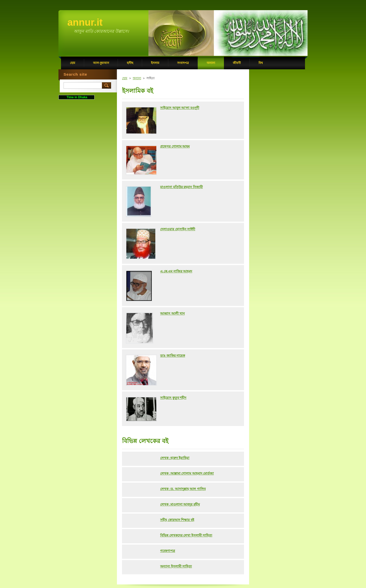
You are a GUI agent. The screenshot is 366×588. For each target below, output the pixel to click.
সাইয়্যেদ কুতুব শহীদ (173, 398)
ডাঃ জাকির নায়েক (173, 356)
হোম (125, 78)
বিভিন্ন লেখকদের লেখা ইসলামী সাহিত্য (186, 535)
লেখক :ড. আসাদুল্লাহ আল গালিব (183, 489)
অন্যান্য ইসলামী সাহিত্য (176, 566)
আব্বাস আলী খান (172, 313)
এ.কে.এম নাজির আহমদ (176, 271)
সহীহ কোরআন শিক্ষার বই (177, 520)
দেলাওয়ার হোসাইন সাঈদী (178, 229)
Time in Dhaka (77, 97)
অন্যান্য (137, 78)
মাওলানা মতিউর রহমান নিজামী (181, 187)
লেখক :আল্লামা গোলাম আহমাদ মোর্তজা (187, 473)
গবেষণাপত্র (168, 551)
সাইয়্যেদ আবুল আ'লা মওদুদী (180, 108)
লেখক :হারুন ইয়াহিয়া (175, 458)
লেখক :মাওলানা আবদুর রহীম (180, 504)
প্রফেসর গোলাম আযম (175, 146)
